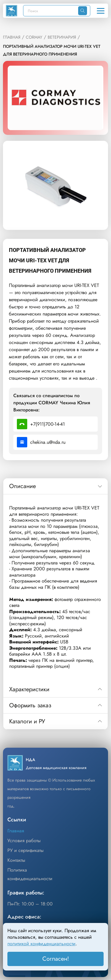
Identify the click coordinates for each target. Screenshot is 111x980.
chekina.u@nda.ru (41, 442)
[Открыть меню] (101, 11)
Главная (16, 831)
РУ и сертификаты (25, 850)
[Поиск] (51, 11)
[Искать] (83, 11)
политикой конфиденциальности (41, 944)
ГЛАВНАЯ (12, 37)
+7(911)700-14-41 (41, 424)
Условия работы (24, 841)
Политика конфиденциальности (30, 874)
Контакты (16, 860)
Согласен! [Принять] (56, 959)
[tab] (55, 486)
